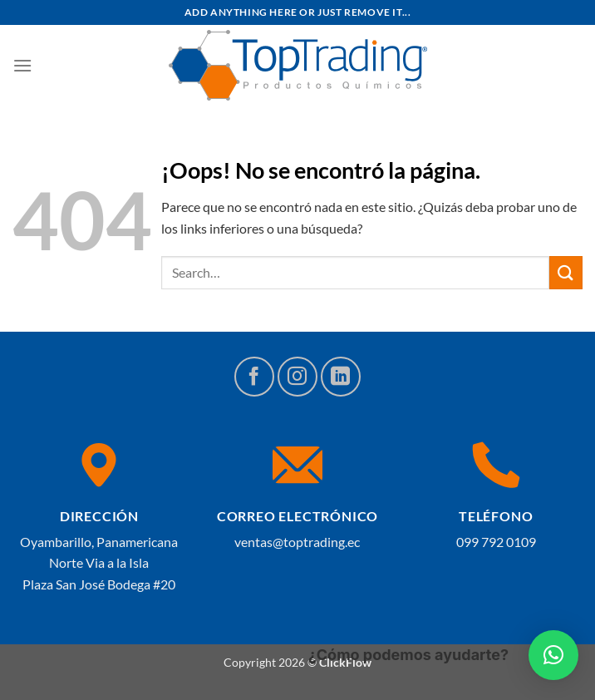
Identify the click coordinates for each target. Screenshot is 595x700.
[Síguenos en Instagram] (297, 377)
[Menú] (22, 65)
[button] (553, 655)
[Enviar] (566, 272)
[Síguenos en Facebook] (254, 377)
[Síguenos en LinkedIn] (341, 377)
